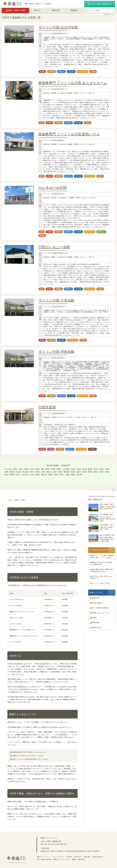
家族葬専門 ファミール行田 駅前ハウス (69, 134)
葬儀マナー (38, 10)
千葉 (49, 844)
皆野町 (12, 474)
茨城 (61, 844)
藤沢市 (111, 537)
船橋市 (111, 527)
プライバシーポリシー (58, 857)
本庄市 (6, 474)
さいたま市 (8, 469)
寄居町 (90, 472)
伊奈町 (50, 474)
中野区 (113, 507)
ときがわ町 (25, 474)
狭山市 (84, 469)
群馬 (58, 844)
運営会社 (69, 857)
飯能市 (90, 469)
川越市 (26, 469)
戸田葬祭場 (96, 851)
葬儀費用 (74, 10)
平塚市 (107, 541)
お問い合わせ (78, 857)
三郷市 (107, 469)
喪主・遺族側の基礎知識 (100, 608)
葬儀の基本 (56, 10)
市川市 (102, 527)
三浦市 (112, 539)
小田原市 (102, 541)
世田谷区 (102, 507)
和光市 (47, 469)
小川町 (32, 474)
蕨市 (43, 469)
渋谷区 (106, 508)
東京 (42, 844)
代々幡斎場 (59, 851)
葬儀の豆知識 (97, 627)
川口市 (32, 469)
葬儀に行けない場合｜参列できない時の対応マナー (102, 577)
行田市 (101, 472)
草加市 (12, 472)
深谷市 (84, 472)
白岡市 (38, 472)
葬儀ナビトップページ (49, 838)
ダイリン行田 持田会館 (56, 351)
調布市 (111, 508)
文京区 (102, 508)
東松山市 (44, 474)
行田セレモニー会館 (54, 247)
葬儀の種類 (96, 623)
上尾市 (67, 474)
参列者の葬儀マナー (99, 603)
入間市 (79, 469)
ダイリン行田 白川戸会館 (58, 27)
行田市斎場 (47, 407)
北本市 (56, 474)
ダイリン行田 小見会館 (56, 300)
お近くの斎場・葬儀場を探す (100, 4)
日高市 (73, 469)
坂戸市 (32, 472)
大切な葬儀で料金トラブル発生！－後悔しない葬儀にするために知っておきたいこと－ (39, 727)
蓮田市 (49, 472)
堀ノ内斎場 (67, 851)
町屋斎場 (44, 851)
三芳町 (53, 469)
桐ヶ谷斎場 (51, 851)
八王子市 (108, 507)
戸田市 (15, 469)
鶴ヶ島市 (26, 472)
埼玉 (46, 844)
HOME (10, 500)
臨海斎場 (80, 851)
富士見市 (79, 474)
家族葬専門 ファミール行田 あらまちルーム (73, 83)
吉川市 (101, 469)
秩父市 (18, 474)
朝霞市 (38, 469)
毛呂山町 (18, 472)
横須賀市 (102, 539)
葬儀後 (94, 618)
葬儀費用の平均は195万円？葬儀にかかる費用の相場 (101, 563)
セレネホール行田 (53, 187)
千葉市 (106, 529)
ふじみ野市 (66, 469)
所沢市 (96, 469)
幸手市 (43, 472)
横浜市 (102, 537)
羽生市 (73, 472)
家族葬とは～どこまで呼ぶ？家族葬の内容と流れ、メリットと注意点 (102, 557)
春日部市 (67, 472)
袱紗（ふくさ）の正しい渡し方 (100, 583)
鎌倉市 (107, 539)
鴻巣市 (73, 474)
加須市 (79, 472)
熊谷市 (96, 472)
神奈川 (54, 844)
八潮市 (6, 472)
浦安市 (102, 529)
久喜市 (55, 472)
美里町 (107, 472)
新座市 (59, 469)
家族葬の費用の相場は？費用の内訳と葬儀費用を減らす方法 (102, 570)
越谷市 (60, 472)
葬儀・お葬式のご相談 (15, 10)
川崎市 (106, 537)
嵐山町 (38, 474)
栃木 (65, 844)
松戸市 (106, 527)
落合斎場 (74, 851)
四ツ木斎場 (88, 851)
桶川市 (62, 474)
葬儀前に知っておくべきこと (102, 613)
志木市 (21, 469)
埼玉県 (16, 500)
